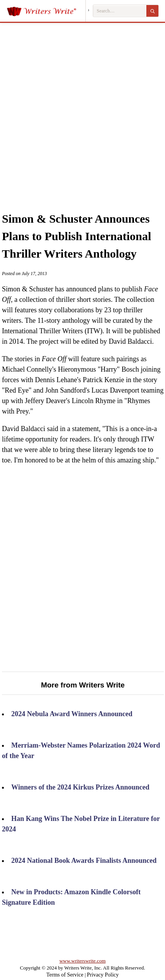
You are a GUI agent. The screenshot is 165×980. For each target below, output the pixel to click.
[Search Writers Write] (120, 11)
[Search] (152, 11)
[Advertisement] (82, 109)
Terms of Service (65, 975)
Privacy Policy (103, 975)
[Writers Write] (46, 11)
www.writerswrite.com (82, 961)
